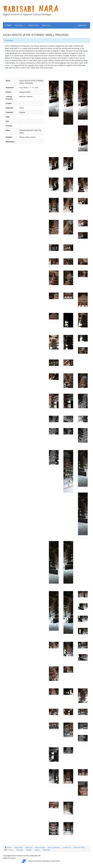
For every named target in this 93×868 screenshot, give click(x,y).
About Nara (33, 25)
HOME (8, 25)
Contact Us (67, 847)
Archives (20, 25)
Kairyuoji (20, 850)
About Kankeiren (54, 847)
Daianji (37, 850)
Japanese (82, 25)
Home (8, 847)
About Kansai (40, 847)
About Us (46, 25)
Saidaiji (29, 850)
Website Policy (79, 847)
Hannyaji (46, 850)
